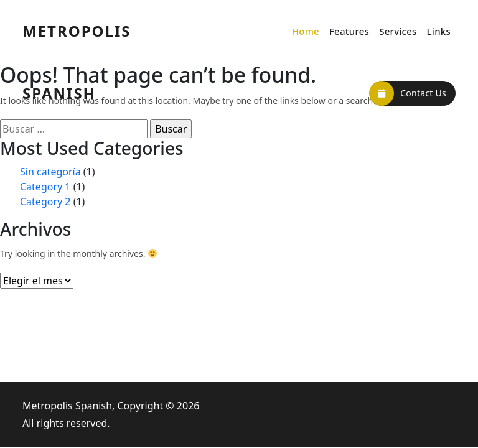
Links (439, 31)
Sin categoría (50, 172)
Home (306, 31)
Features (349, 31)
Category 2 (45, 202)
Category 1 (45, 187)
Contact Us (408, 93)
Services (398, 31)
